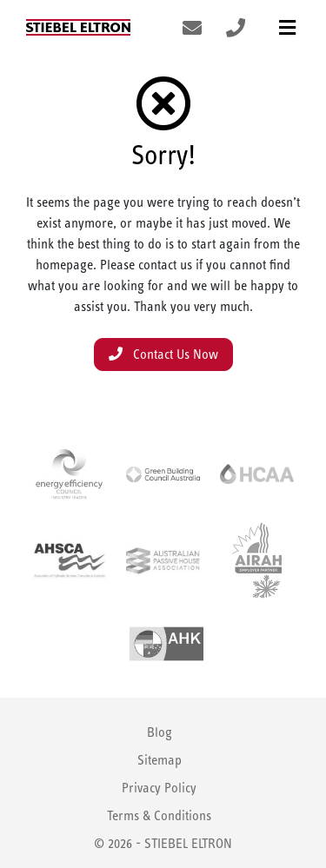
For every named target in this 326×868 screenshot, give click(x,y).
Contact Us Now (163, 354)
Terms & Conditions (159, 815)
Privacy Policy (159, 788)
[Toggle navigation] (287, 27)
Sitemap (160, 760)
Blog (160, 732)
